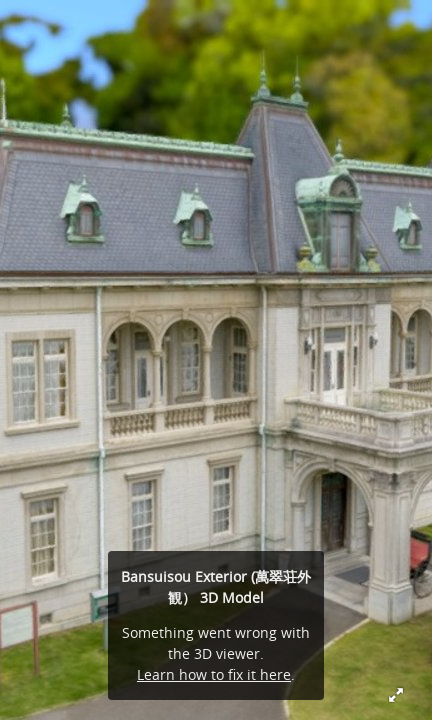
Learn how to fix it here (214, 674)
